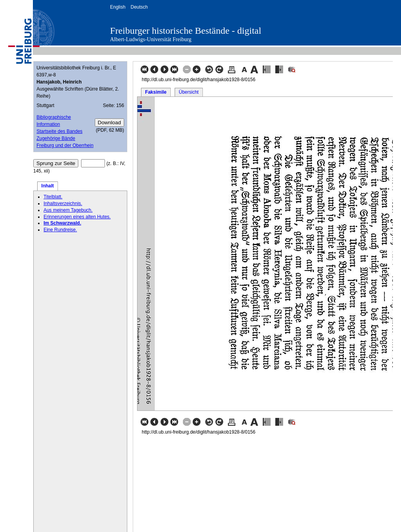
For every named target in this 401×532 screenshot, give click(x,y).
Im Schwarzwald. (62, 223)
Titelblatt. (53, 197)
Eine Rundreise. (60, 230)
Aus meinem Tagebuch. (68, 210)
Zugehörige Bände (56, 138)
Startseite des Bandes (59, 131)
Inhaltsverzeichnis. (63, 203)
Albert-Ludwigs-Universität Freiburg (151, 39)
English (118, 7)
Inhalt (48, 186)
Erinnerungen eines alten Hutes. (77, 217)
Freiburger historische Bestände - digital (186, 31)
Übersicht (189, 92)
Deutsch (139, 7)
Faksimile (156, 92)
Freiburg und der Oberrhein (65, 145)
